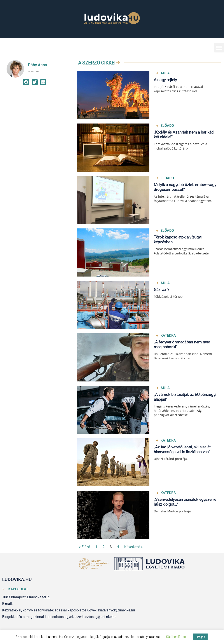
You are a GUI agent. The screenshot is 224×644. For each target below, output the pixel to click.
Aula (165, 73)
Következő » (134, 547)
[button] (219, 48)
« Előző (85, 547)
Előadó (167, 126)
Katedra (168, 335)
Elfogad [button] (200, 637)
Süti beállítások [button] (177, 637)
